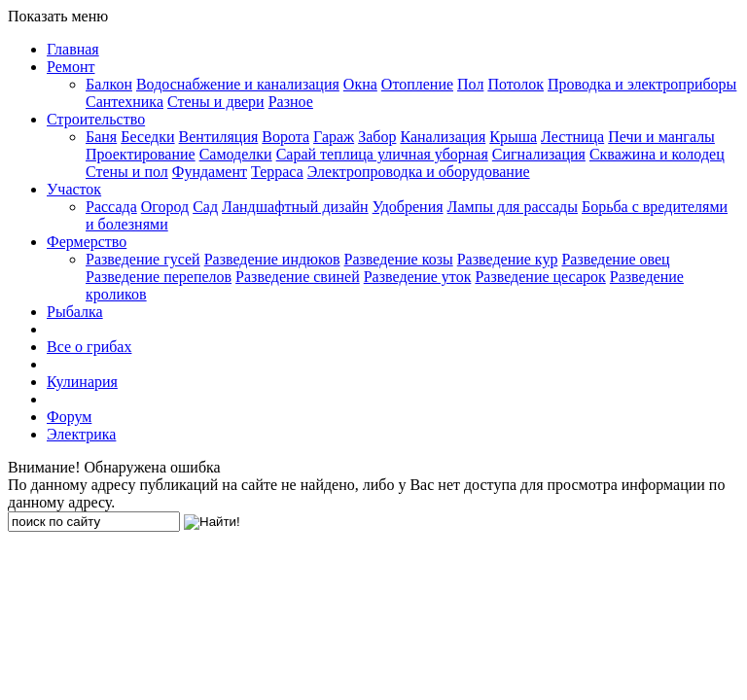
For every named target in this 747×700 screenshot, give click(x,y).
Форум (69, 417)
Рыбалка (75, 312)
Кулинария (82, 382)
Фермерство (87, 242)
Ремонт (71, 67)
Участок (74, 189)
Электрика (81, 434)
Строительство (96, 119)
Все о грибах (89, 347)
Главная (73, 49)
